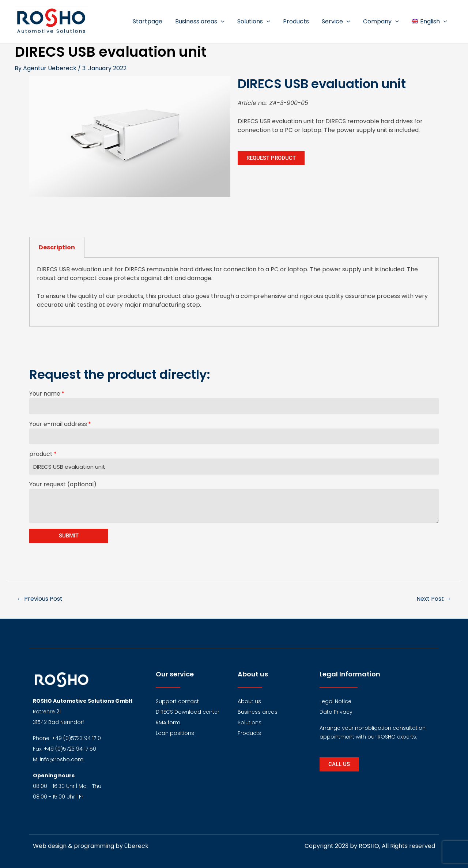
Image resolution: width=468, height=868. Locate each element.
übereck (136, 846)
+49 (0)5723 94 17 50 (70, 749)
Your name (45, 394)
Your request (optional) (63, 484)
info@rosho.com (62, 759)
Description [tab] (57, 247)
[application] (227, 22)
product (41, 454)
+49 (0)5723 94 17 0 (76, 738)
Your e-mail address (58, 424)
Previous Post (40, 599)
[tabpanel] (234, 292)
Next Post (434, 599)
